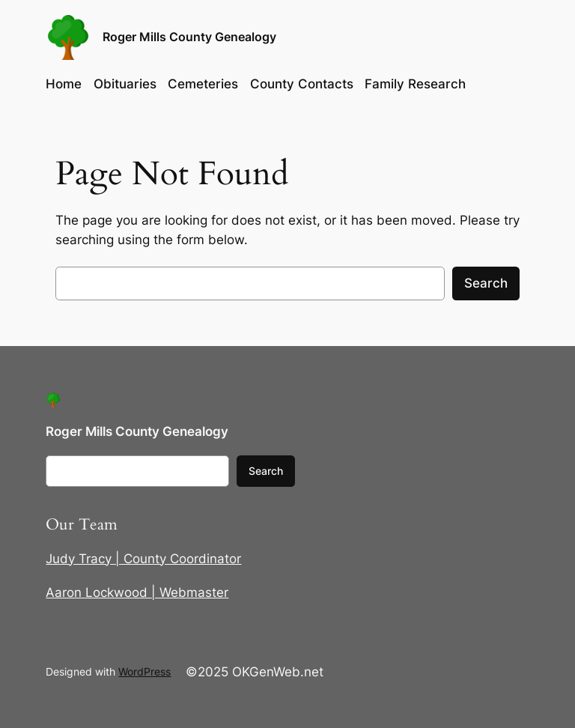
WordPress (144, 671)
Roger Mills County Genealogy (189, 37)
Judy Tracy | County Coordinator (143, 559)
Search (486, 283)
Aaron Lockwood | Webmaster (137, 592)
